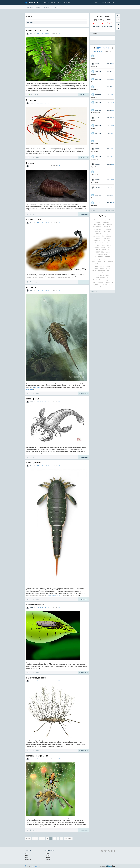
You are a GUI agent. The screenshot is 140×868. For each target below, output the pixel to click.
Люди (59, 3)
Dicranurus (31, 100)
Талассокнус (95, 175)
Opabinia (94, 136)
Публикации (108, 51)
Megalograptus (33, 399)
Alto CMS (38, 866)
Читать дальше (83, 95)
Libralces (94, 74)
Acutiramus (31, 287)
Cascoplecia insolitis (35, 605)
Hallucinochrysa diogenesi (38, 678)
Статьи (46, 3)
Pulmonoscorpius (34, 220)
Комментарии (98, 51)
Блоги (53, 3)
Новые (38, 7)
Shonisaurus (95, 159)
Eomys (93, 198)
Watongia (94, 59)
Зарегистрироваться (108, 3)
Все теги (95, 292)
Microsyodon (95, 66)
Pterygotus (37, 387)
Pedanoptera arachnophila (38, 31)
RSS (93, 210)
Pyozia (93, 128)
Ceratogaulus (95, 182)
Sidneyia (30, 163)
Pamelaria (94, 120)
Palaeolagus (95, 82)
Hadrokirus (94, 190)
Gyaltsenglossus (96, 113)
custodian (32, 33)
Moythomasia (95, 151)
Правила (47, 855)
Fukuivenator (95, 105)
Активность (67, 3)
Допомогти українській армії (103, 23)
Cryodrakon (94, 167)
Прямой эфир (103, 48)
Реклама (47, 857)
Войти (97, 3)
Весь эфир (110, 210)
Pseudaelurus (95, 97)
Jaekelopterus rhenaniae (56, 595)
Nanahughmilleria (34, 463)
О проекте (48, 854)
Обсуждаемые (47, 7)
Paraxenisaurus (95, 90)
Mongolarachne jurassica (37, 756)
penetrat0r (98, 56)
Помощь (47, 859)
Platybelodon (95, 144)
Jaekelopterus (30, 389)
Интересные (30, 7)
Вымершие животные (43, 33)
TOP (56, 7)
